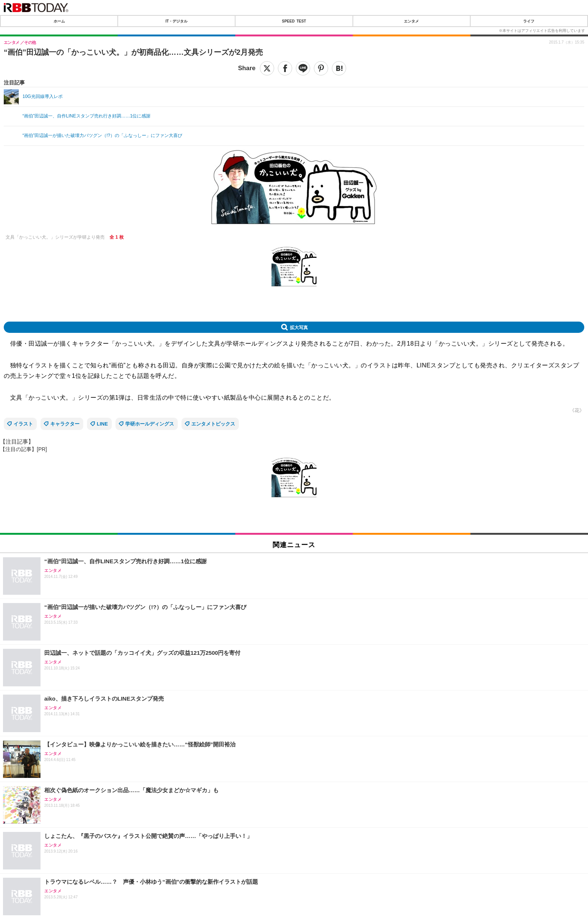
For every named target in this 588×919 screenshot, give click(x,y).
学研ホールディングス (150, 424)
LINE (102, 424)
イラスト (23, 424)
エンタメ (411, 21)
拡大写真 (299, 327)
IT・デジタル (176, 21)
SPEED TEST (294, 21)
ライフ (529, 21)
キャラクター (65, 424)
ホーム (59, 21)
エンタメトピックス (213, 424)
